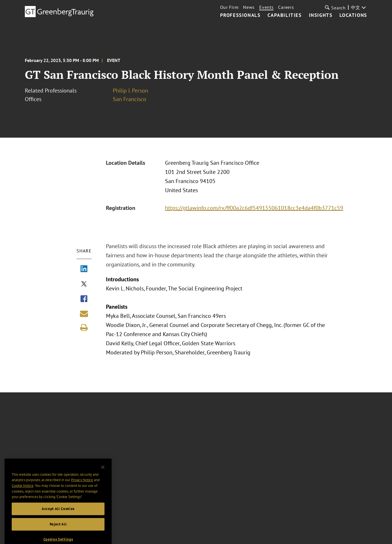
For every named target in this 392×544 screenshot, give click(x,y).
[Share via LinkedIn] (84, 269)
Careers (286, 7)
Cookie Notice (23, 493)
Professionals (240, 15)
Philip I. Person (130, 91)
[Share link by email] (84, 314)
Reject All (58, 531)
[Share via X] (84, 284)
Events (266, 7)
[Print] (84, 328)
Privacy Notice (82, 487)
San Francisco (129, 99)
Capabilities (285, 15)
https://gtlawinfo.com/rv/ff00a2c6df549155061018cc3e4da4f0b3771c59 (254, 208)
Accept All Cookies (58, 516)
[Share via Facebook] (84, 299)
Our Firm (229, 7)
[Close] (103, 474)
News (249, 7)
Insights (321, 15)
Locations (353, 15)
